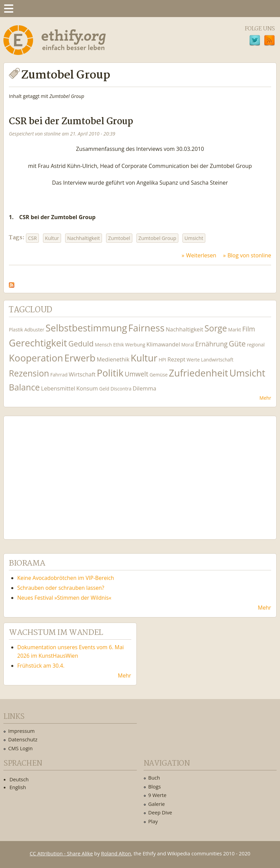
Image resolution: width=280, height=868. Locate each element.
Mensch (103, 345)
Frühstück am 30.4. (41, 666)
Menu (9, 9)
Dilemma (144, 388)
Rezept (176, 359)
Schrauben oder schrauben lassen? (61, 588)
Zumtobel (119, 238)
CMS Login (20, 748)
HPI (162, 360)
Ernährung (211, 344)
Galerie (157, 804)
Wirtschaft (82, 374)
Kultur (52, 238)
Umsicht (194, 238)
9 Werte (158, 795)
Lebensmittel (58, 388)
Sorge (216, 328)
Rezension (29, 373)
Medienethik (113, 359)
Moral (187, 345)
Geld (104, 389)
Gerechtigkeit (38, 343)
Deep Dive (160, 812)
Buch (154, 778)
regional (256, 345)
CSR (32, 238)
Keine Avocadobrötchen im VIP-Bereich (66, 578)
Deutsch (19, 779)
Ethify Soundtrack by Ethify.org (60, 472)
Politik (110, 373)
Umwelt (136, 374)
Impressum (21, 731)
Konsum (87, 388)
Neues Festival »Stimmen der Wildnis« (64, 598)
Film (248, 329)
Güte (237, 343)
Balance (24, 387)
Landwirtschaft (217, 360)
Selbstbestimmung (86, 328)
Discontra (121, 389)
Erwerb (80, 358)
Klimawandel (163, 344)
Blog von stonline (249, 255)
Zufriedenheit (198, 373)
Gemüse (158, 375)
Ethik (119, 345)
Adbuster (34, 330)
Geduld (81, 343)
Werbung (135, 345)
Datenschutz (23, 739)
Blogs (155, 786)
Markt (235, 330)
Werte (193, 360)
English (18, 787)
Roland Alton (116, 853)
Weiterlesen (201, 255)
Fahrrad (59, 375)
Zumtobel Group (157, 238)
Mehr (265, 398)
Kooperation (36, 358)
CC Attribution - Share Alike (61, 853)
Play (153, 821)
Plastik (16, 330)
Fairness (146, 328)
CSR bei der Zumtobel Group (71, 122)
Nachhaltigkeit (84, 238)
